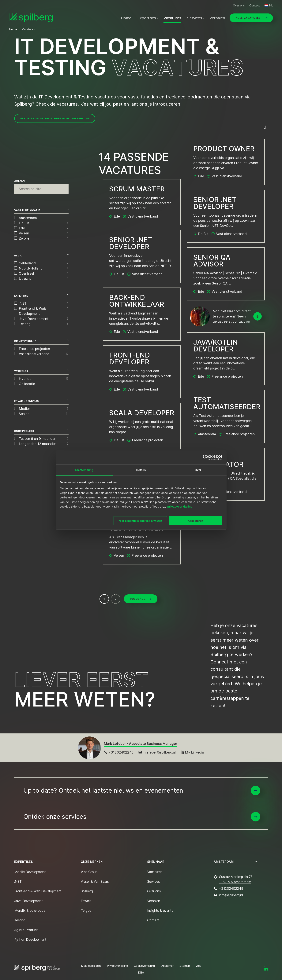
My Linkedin (192, 752)
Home (126, 18)
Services (194, 18)
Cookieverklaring (144, 966)
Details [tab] (141, 470)
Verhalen (217, 18)
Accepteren (195, 521)
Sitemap (185, 966)
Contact (255, 5)
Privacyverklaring (117, 966)
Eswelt (86, 901)
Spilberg (87, 891)
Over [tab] (198, 470)
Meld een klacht (91, 966)
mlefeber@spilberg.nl (157, 752)
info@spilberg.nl (231, 895)
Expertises (147, 18)
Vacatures (172, 18)
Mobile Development (30, 872)
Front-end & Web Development (38, 891)
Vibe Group (89, 872)
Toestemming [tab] (84, 470)
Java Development (28, 901)
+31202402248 (119, 752)
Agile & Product (26, 930)
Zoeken (19, 181)
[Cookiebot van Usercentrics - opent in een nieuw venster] (206, 457)
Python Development (30, 940)
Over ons (239, 5)
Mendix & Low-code (30, 910)
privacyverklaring (180, 506)
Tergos (86, 910)
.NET (18, 881)
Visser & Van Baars (95, 881)
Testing (20, 920)
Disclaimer (167, 966)
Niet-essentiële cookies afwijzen (140, 521)
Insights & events (160, 910)
